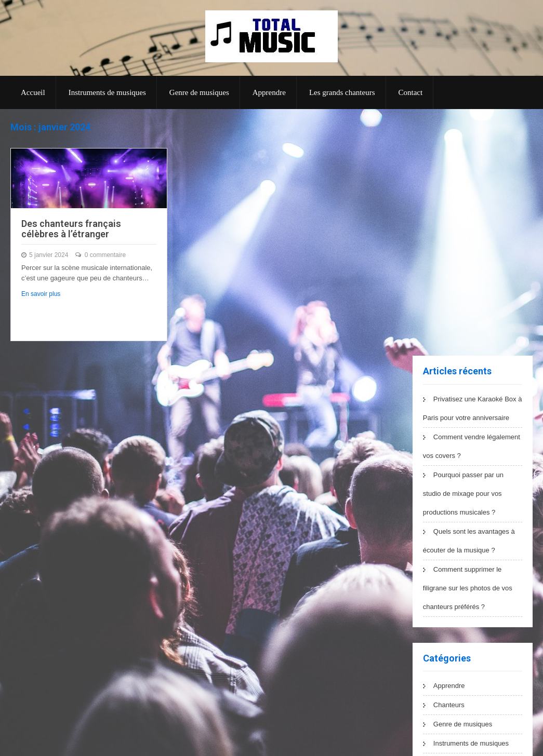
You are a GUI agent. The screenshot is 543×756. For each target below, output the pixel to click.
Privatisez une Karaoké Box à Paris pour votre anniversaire (473, 408)
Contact (411, 92)
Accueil (33, 92)
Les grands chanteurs (342, 92)
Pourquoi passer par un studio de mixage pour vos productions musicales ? (463, 494)
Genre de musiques (199, 92)
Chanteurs (449, 705)
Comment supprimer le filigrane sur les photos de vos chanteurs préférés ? (468, 588)
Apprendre (269, 92)
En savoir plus (41, 294)
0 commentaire (105, 255)
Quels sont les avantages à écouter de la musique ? (469, 541)
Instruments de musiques (107, 92)
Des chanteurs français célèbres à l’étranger (71, 229)
